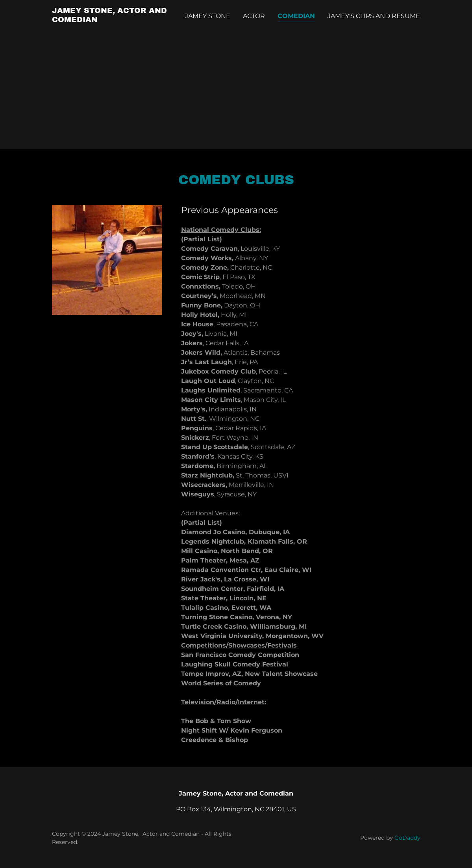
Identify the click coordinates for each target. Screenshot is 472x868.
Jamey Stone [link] (208, 16)
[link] (117, 20)
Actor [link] (254, 16)
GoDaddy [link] (407, 838)
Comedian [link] (296, 16)
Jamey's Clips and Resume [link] (374, 16)
